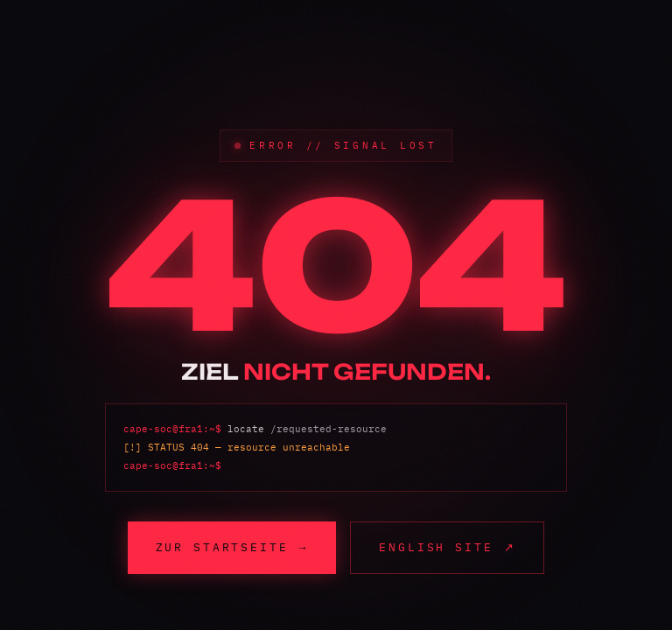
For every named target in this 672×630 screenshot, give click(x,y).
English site (447, 547)
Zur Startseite (232, 547)
